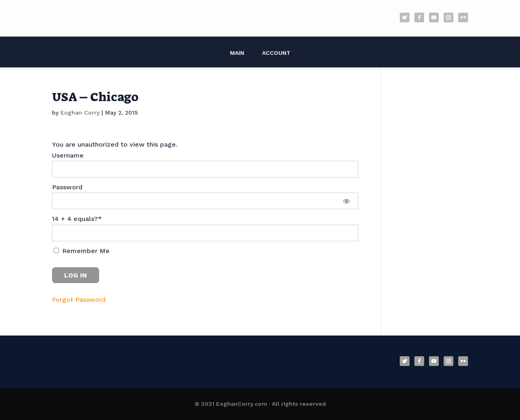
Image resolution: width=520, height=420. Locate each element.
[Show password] (347, 201)
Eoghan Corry (80, 113)
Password (67, 187)
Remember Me (82, 251)
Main (237, 53)
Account (276, 53)
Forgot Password (79, 300)
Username (68, 155)
